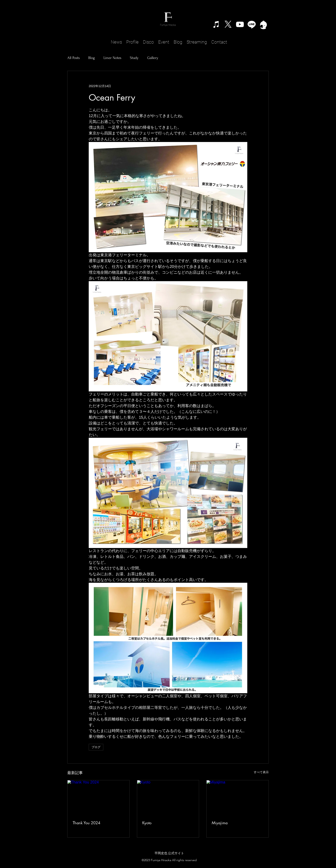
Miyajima (220, 823)
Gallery (153, 58)
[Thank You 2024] (98, 798)
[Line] (252, 24)
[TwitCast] (263, 24)
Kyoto (147, 823)
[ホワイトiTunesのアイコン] (216, 24)
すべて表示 (261, 772)
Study (134, 58)
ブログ (96, 747)
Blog (92, 58)
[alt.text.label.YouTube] (240, 24)
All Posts (73, 58)
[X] (228, 24)
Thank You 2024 (86, 823)
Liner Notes (112, 58)
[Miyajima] (238, 798)
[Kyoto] (168, 798)
